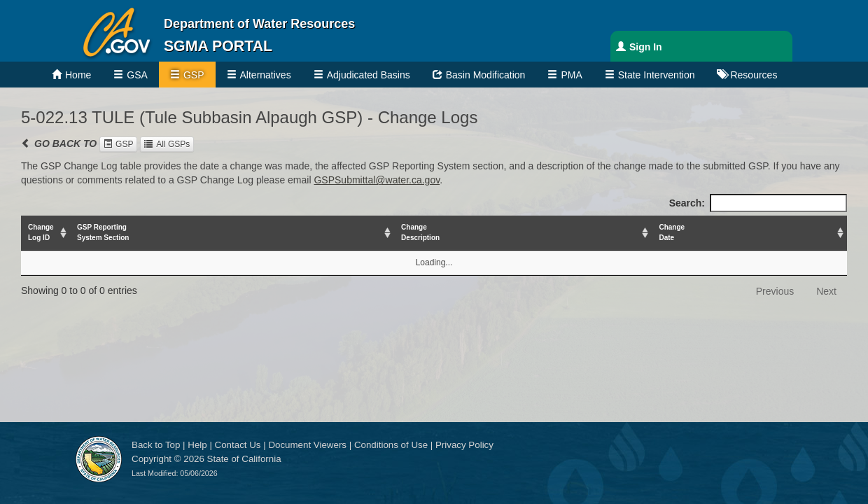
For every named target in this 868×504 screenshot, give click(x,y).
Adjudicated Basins (369, 75)
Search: (758, 203)
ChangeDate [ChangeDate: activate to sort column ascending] (672, 232)
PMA (571, 75)
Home (78, 75)
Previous (775, 291)
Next (826, 291)
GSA (137, 75)
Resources (754, 75)
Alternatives (266, 75)
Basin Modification (486, 75)
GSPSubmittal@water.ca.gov (377, 180)
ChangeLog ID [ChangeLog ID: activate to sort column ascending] (41, 232)
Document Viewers (307, 445)
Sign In (646, 47)
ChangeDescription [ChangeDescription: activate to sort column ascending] (420, 232)
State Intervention (657, 75)
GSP (194, 75)
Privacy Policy (464, 445)
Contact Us (238, 445)
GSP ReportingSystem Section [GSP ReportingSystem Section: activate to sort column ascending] (103, 232)
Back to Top (156, 445)
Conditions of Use (391, 445)
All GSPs (173, 144)
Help (197, 445)
